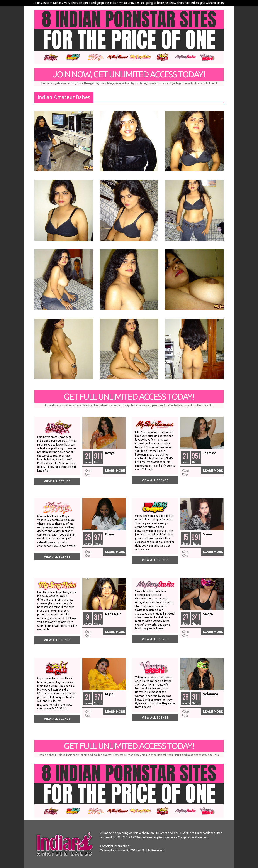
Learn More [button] (115, 471)
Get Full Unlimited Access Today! (129, 400)
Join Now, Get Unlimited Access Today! (129, 78)
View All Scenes (57, 481)
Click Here (187, 833)
